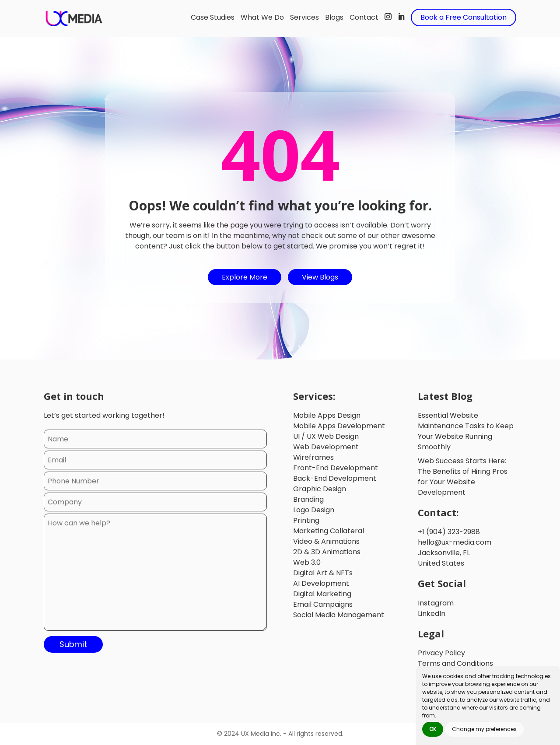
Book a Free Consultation (464, 17)
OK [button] (433, 729)
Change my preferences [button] (484, 729)
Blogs (334, 17)
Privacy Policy (441, 653)
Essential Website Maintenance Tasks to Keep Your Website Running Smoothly (466, 431)
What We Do (262, 17)
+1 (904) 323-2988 (449, 532)
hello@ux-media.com (455, 542)
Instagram (436, 603)
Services (304, 17)
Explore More (245, 277)
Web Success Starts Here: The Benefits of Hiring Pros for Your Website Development (463, 477)
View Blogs (320, 277)
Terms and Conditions (455, 663)
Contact (364, 17)
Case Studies (213, 17)
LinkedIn (432, 614)
